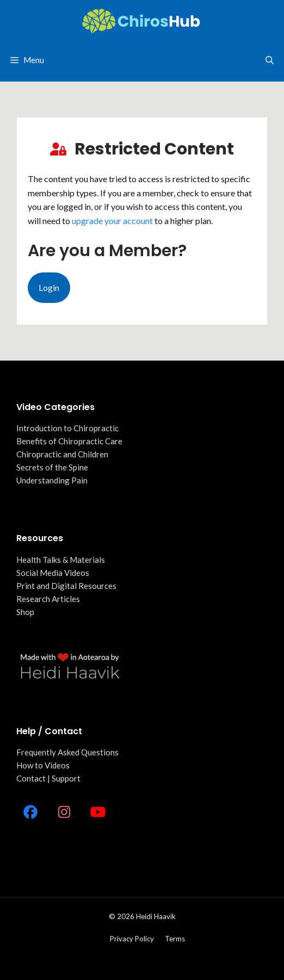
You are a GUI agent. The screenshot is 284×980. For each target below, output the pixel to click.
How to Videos (43, 765)
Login (49, 287)
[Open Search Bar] (270, 60)
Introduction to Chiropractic (67, 428)
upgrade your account (112, 221)
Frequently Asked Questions (67, 752)
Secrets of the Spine (52, 467)
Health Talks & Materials (61, 560)
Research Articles (48, 599)
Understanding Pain (52, 480)
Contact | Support (48, 778)
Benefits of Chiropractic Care (69, 441)
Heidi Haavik (156, 916)
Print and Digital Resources (66, 586)
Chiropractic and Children (62, 454)
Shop (25, 612)
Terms (175, 939)
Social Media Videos (53, 573)
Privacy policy (132, 939)
